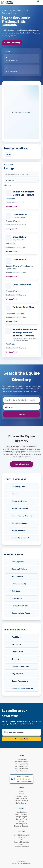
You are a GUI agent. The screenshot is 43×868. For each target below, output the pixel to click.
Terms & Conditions (26, 863)
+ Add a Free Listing (12, 43)
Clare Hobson (20, 215)
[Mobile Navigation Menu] (41, 2)
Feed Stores (10, 199)
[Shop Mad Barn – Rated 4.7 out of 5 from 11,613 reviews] (21, 779)
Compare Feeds (21, 819)
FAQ (21, 840)
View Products (21, 759)
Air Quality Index (21, 824)
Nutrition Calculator (21, 814)
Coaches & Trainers (13, 221)
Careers (22, 844)
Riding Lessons (27, 266)
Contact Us (22, 837)
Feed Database (21, 812)
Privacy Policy (16, 863)
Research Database (21, 801)
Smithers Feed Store (24, 307)
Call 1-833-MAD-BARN (22, 835)
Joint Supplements (21, 766)
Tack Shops (20, 314)
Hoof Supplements (21, 769)
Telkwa (8, 154)
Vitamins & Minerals (21, 762)
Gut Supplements (22, 764)
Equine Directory (22, 803)
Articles (22, 791)
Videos (22, 794)
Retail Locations (21, 771)
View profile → (11, 206)
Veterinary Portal (21, 798)
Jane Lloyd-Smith (22, 285)
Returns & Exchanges (21, 842)
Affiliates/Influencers (22, 847)
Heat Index (21, 821)
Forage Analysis (22, 817)
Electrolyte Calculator (21, 826)
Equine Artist (11, 244)
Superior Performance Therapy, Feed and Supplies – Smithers (25, 333)
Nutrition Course (22, 796)
